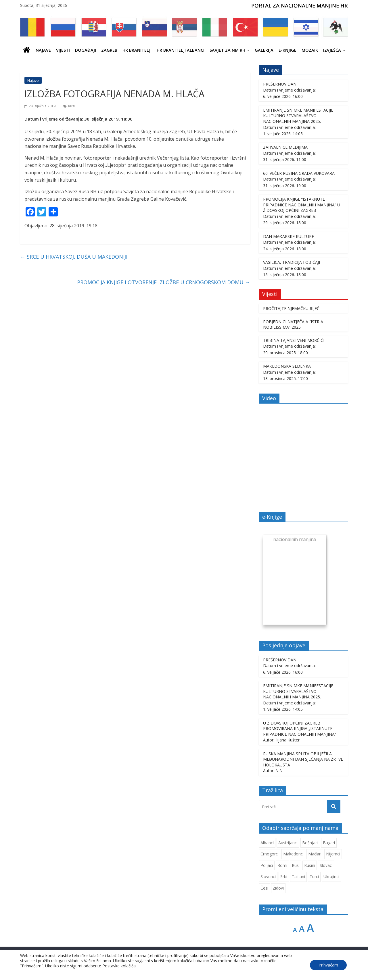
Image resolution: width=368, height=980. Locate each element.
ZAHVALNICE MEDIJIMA (285, 147)
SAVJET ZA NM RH (227, 50)
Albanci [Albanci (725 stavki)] (267, 843)
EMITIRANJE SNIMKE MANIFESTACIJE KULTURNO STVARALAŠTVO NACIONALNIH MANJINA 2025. (298, 116)
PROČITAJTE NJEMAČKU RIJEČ (291, 308)
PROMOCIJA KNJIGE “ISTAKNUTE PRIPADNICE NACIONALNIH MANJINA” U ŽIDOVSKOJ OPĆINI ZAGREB (302, 205)
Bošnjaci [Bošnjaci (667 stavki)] (310, 843)
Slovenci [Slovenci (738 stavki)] (268, 877)
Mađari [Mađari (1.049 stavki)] (315, 854)
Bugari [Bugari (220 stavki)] (329, 843)
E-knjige (287, 50)
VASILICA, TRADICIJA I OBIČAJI (292, 262)
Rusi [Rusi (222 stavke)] (296, 865)
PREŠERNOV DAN (280, 84)
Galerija (264, 50)
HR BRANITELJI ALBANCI (181, 50)
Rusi (71, 106)
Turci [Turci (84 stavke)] (314, 877)
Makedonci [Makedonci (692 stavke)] (293, 854)
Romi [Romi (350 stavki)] (282, 865)
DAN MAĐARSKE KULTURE (289, 236)
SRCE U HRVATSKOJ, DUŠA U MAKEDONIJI (74, 257)
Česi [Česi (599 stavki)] (264, 888)
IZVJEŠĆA (332, 50)
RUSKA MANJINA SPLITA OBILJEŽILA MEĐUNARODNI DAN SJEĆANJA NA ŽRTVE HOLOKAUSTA (303, 759)
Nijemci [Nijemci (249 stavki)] (333, 854)
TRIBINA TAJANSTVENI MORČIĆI (294, 340)
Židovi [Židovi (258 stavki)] (278, 888)
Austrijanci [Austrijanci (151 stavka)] (288, 843)
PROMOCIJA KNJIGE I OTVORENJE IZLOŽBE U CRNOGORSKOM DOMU (164, 282)
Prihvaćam (328, 965)
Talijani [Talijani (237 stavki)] (298, 877)
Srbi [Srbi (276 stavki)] (284, 877)
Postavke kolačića (119, 966)
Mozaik (310, 50)
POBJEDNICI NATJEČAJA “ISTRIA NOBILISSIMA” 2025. (293, 325)
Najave (43, 50)
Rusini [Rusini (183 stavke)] (310, 865)
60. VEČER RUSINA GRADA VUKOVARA (299, 173)
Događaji (86, 50)
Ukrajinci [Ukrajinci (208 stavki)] (331, 877)
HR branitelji (137, 50)
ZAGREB (109, 50)
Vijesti (63, 50)
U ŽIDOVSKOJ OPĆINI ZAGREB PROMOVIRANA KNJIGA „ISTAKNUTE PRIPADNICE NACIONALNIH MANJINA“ (300, 729)
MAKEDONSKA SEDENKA (287, 366)
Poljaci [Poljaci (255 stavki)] (267, 865)
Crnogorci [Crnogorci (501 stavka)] (270, 854)
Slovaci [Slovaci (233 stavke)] (326, 865)
